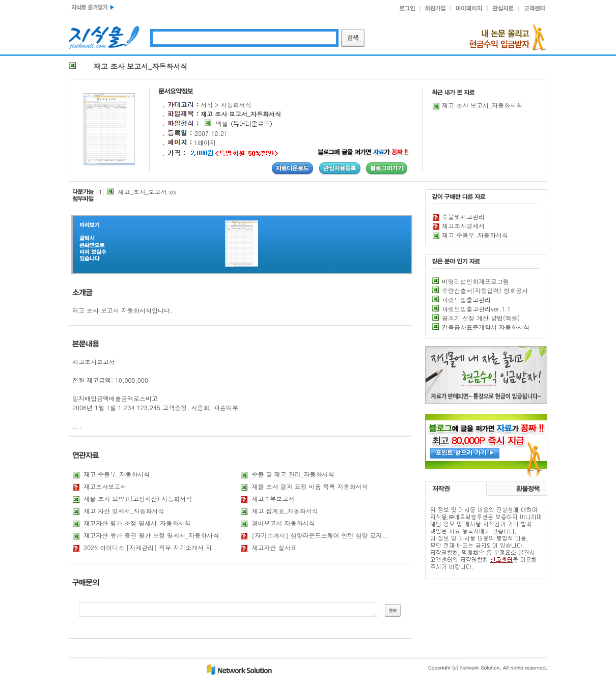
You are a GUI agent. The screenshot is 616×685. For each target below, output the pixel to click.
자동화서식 (236, 105)
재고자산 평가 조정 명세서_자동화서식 (137, 523)
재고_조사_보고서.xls (147, 192)
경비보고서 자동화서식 (284, 523)
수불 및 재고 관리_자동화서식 (293, 474)
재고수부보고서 (273, 498)
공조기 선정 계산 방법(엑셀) (481, 318)
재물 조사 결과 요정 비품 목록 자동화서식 (310, 486)
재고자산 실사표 (274, 547)
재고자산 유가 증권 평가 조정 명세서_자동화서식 (151, 535)
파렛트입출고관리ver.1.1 (476, 309)
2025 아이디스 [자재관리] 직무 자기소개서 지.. (150, 547)
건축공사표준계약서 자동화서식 (486, 327)
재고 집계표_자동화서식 (285, 511)
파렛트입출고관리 (466, 299)
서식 (207, 105)
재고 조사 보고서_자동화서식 (482, 105)
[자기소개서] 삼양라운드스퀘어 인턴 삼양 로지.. (319, 535)
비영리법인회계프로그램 (475, 281)
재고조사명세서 (463, 226)
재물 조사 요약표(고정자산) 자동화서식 (138, 498)
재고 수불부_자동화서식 (117, 474)
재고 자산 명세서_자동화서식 (124, 511)
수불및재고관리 (463, 217)
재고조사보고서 (105, 486)
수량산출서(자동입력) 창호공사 (485, 290)
